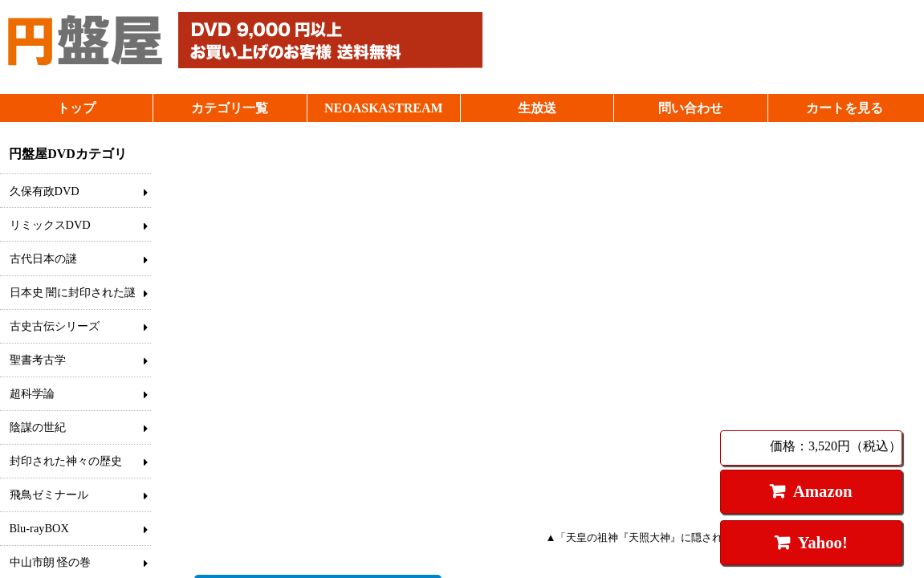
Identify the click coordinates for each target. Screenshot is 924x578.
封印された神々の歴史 (66, 461)
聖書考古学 (38, 360)
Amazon (823, 491)
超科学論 (32, 393)
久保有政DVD (45, 191)
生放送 (537, 108)
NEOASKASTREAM (384, 108)
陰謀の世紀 (38, 427)
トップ (76, 108)
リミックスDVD (50, 225)
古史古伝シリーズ (55, 326)
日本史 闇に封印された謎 (73, 292)
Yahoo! (822, 542)
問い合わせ (690, 108)
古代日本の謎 (43, 258)
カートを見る (845, 108)
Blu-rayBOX (39, 528)
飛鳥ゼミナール (49, 495)
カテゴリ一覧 (230, 108)
